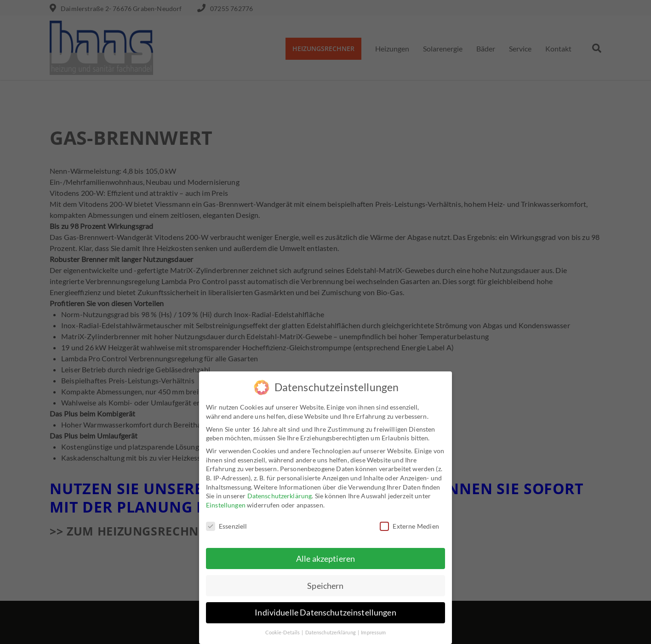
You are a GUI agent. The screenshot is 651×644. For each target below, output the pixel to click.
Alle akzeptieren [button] (325, 558)
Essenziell (227, 526)
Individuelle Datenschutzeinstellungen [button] (325, 613)
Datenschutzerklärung (280, 496)
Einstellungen (226, 504)
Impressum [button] (373, 633)
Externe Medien (409, 526)
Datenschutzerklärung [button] (331, 633)
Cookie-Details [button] (283, 633)
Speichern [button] (325, 585)
